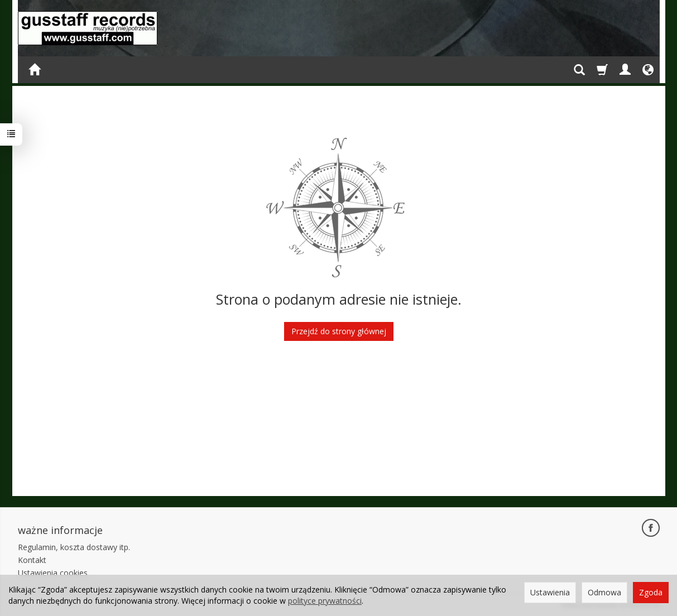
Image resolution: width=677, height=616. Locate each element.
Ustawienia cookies (53, 573)
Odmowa (604, 592)
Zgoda (651, 592)
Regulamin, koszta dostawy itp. (74, 547)
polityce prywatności (325, 601)
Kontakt (32, 560)
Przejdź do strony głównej (339, 331)
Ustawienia (550, 592)
